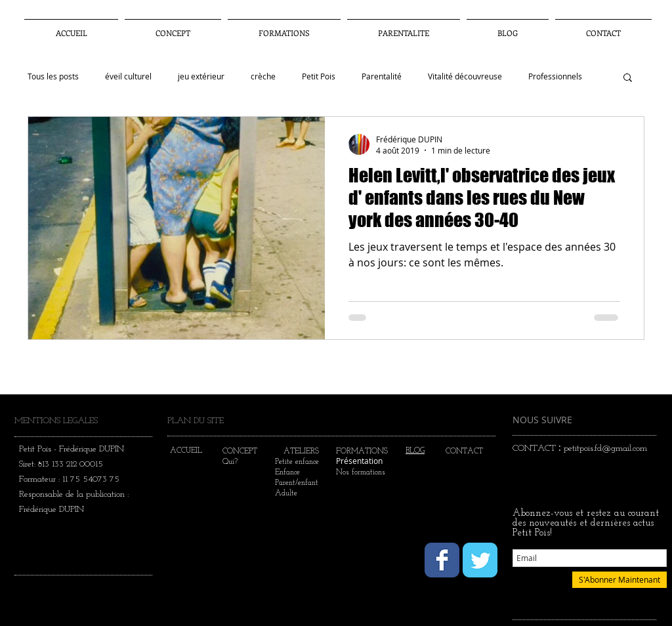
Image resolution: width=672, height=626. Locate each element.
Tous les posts (53, 76)
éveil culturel (128, 76)
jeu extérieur (201, 76)
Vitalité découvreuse (465, 76)
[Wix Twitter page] (480, 560)
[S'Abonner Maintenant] (619, 580)
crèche (263, 76)
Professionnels (555, 76)
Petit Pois (319, 76)
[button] (404, 27)
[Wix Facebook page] (442, 560)
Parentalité (382, 76)
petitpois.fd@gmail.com (605, 449)
